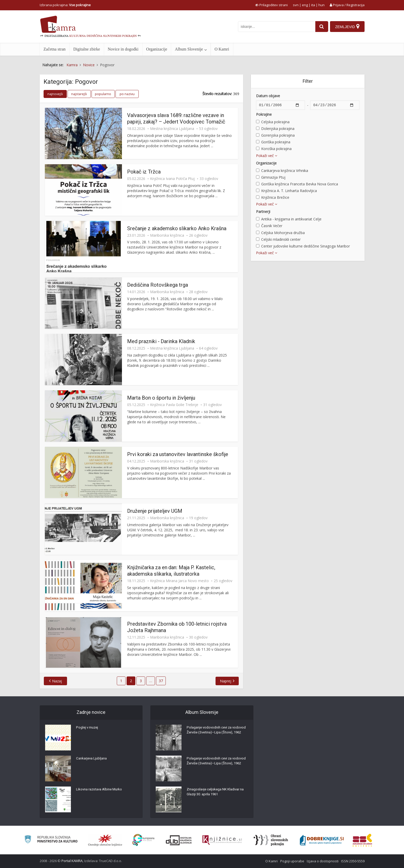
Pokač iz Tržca (144, 172)
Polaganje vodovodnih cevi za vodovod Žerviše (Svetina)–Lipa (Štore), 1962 (212, 734)
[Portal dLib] (179, 840)
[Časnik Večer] (258, 225)
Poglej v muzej (88, 729)
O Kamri (222, 49)
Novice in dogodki (123, 49)
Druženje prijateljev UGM (155, 511)
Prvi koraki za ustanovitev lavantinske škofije (178, 454)
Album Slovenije (189, 49)
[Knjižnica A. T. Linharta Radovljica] (258, 190)
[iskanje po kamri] (276, 27)
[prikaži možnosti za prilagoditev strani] (271, 5)
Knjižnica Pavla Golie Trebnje (174, 405)
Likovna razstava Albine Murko (101, 790)
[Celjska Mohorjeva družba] (258, 232)
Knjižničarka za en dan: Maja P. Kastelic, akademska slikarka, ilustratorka (171, 571)
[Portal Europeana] (143, 840)
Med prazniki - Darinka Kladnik (161, 341)
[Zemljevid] (347, 27)
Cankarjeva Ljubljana (93, 759)
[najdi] (321, 27)
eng (305, 5)
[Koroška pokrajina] (258, 148)
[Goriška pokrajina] (258, 142)
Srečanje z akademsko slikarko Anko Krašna (177, 228)
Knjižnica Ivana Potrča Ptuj (172, 179)
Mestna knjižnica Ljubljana (172, 129)
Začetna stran (55, 49)
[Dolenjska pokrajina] (258, 128)
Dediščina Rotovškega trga (158, 285)
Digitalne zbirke (87, 49)
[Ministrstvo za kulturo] (51, 840)
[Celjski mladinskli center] (258, 239)
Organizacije (157, 49)
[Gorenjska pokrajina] (258, 135)
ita (313, 5)
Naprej (225, 681)
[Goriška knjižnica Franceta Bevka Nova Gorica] (258, 184)
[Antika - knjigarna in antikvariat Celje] (258, 219)
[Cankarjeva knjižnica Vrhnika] (258, 170)
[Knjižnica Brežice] (258, 197)
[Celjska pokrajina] (258, 122)
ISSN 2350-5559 (353, 861)
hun (321, 5)
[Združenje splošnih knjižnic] (362, 840)
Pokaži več (267, 156)
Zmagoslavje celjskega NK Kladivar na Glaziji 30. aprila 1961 (215, 793)
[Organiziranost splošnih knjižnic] (105, 840)
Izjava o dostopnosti (323, 861)
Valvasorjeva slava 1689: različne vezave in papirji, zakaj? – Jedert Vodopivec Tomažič (176, 118)
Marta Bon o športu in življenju (161, 398)
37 (161, 681)
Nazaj (58, 681)
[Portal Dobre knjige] (322, 840)
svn (296, 5)
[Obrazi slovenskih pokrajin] (271, 840)
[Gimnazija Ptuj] (258, 177)
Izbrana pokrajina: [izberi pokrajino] (65, 5)
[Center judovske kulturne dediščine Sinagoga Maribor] (258, 246)
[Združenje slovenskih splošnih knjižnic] (222, 840)
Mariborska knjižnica (167, 235)
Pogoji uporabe (292, 861)
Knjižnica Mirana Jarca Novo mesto (179, 581)
